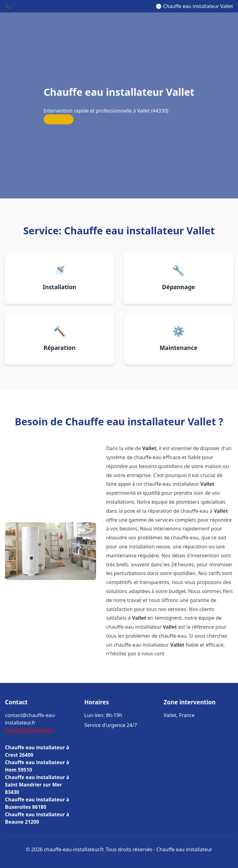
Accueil (13, 730)
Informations (38, 730)
